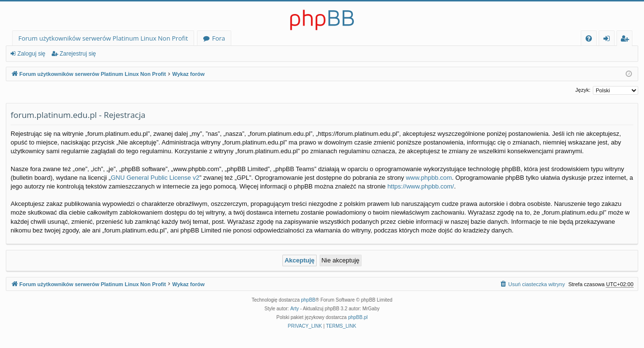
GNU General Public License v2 (155, 178)
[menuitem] (589, 38)
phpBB (308, 300)
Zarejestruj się (77, 54)
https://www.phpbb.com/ (420, 186)
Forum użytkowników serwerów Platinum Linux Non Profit (103, 38)
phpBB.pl (358, 317)
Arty (294, 309)
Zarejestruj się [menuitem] (627, 40)
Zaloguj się (31, 54)
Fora (218, 38)
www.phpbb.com (429, 178)
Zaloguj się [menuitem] (609, 40)
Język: (583, 90)
